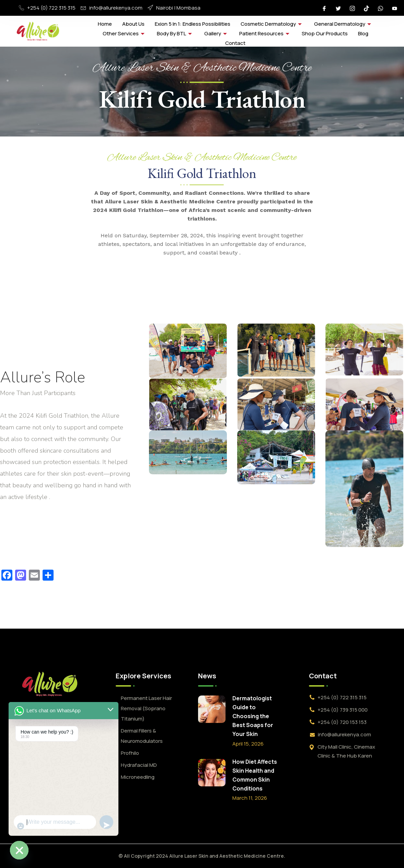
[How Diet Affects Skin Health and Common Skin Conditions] (212, 773)
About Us (133, 24)
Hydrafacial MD (139, 765)
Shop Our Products (325, 33)
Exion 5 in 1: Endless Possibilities (193, 24)
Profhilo (130, 753)
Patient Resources (264, 33)
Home (105, 24)
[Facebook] (324, 8)
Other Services (124, 33)
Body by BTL (174, 33)
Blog (363, 33)
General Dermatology (343, 24)
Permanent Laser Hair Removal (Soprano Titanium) (146, 708)
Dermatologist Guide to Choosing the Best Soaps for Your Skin (253, 716)
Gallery (216, 33)
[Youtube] (394, 8)
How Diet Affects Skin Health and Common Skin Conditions (255, 775)
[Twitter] (338, 8)
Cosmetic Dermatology (271, 24)
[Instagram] (352, 8)
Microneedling (138, 777)
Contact (235, 43)
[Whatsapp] (380, 8)
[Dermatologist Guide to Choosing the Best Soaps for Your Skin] (212, 709)
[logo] (50, 684)
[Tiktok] (366, 8)
